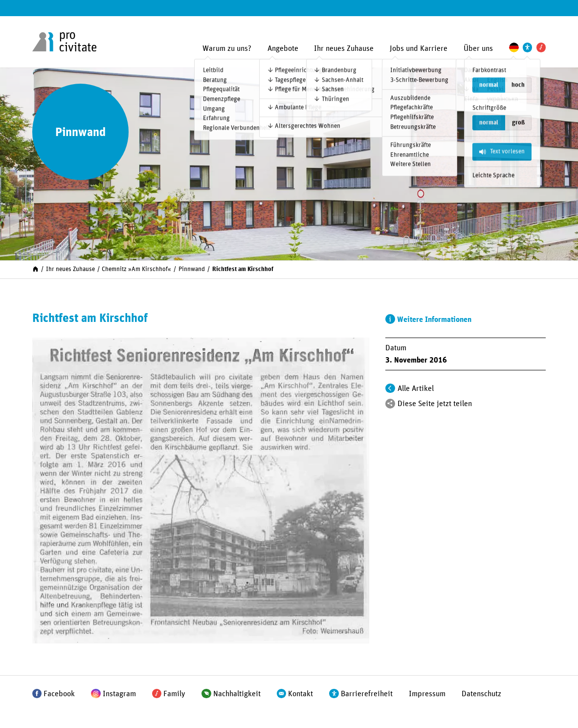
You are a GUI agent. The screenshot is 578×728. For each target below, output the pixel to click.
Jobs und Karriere (419, 48)
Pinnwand (192, 269)
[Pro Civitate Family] (541, 47)
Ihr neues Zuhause (344, 48)
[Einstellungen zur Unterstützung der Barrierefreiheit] (528, 47)
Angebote (283, 48)
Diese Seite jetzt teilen (435, 404)
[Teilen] (390, 404)
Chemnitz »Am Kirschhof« (136, 269)
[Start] (35, 269)
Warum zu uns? (227, 48)
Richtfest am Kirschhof (243, 269)
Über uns (478, 48)
